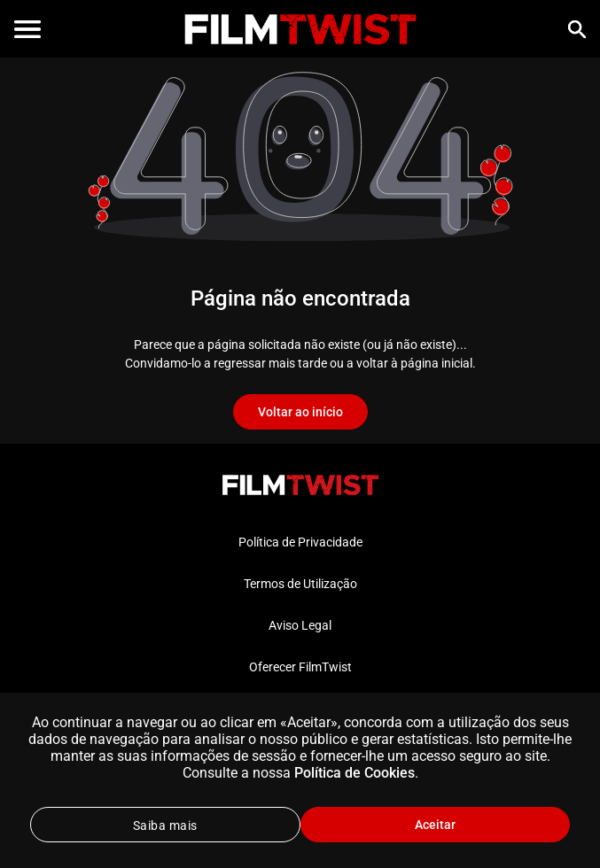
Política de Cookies (355, 773)
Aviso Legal (300, 625)
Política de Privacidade (300, 542)
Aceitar (435, 825)
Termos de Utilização (300, 584)
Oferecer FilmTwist (300, 667)
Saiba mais (165, 825)
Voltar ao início (300, 412)
